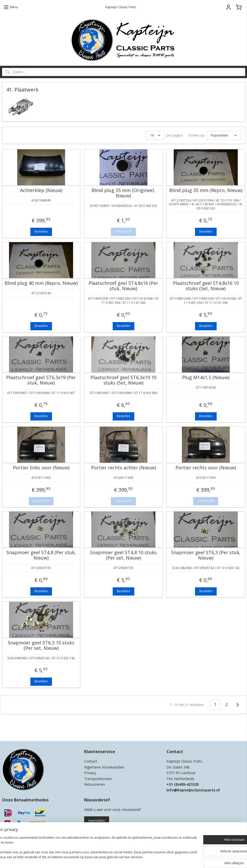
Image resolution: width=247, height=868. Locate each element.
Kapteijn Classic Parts (22, 729)
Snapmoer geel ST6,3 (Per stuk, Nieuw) (206, 555)
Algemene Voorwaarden (104, 767)
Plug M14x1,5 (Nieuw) (206, 378)
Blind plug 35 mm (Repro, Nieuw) (206, 190)
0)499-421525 (187, 784)
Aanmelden (97, 821)
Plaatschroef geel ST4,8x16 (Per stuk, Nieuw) (123, 286)
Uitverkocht (123, 231)
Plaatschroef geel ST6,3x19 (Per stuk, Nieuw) (41, 380)
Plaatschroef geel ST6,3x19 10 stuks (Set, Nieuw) (123, 380)
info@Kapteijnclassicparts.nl (193, 790)
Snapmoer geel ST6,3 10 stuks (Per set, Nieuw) (41, 646)
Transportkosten (98, 779)
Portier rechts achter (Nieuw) (123, 468)
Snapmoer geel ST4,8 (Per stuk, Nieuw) (41, 555)
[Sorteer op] (224, 135)
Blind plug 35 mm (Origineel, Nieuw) (123, 193)
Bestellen (41, 231)
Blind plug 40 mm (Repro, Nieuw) (41, 283)
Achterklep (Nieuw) (41, 190)
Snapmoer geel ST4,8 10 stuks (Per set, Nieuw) (123, 555)
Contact (91, 761)
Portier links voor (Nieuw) (41, 468)
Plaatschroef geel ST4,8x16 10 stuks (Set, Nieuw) (206, 286)
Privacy (90, 773)
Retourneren (95, 784)
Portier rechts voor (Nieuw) (206, 468)
